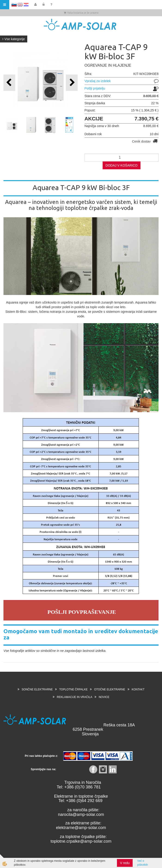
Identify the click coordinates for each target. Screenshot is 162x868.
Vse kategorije (14, 39)
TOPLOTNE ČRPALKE (73, 689)
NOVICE (104, 697)
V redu (125, 863)
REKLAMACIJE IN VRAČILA (75, 697)
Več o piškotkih (143, 863)
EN (20, 5)
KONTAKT (138, 689)
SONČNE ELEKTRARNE (37, 689)
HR (26, 5)
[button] (72, 83)
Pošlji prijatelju (95, 88)
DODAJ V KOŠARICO (122, 165)
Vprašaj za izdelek (98, 81)
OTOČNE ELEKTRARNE (110, 689)
